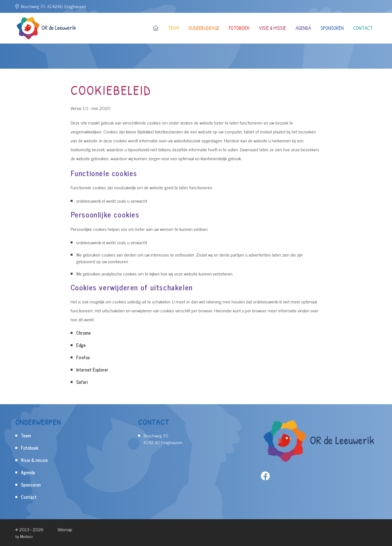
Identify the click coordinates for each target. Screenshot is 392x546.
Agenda (303, 28)
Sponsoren (332, 28)
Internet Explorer (92, 370)
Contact (363, 28)
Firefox (83, 357)
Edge (81, 345)
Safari (82, 382)
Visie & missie (272, 28)
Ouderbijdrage (204, 28)
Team (173, 28)
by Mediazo (24, 536)
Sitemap (65, 529)
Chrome (83, 333)
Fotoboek (239, 28)
